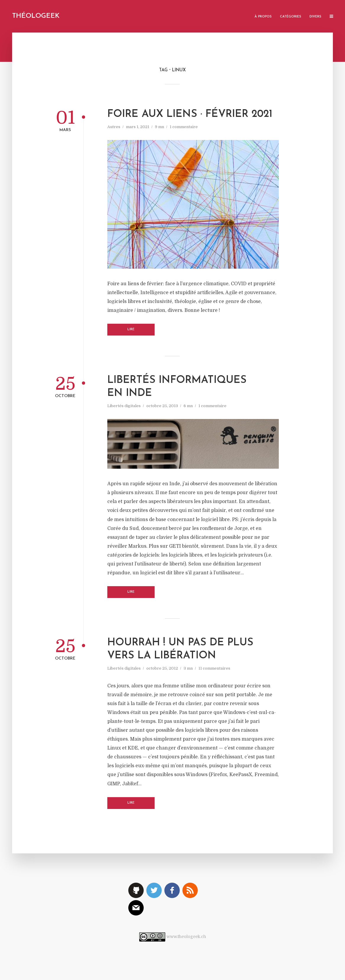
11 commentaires (214, 668)
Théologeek (36, 16)
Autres (114, 127)
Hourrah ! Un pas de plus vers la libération (180, 649)
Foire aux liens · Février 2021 (190, 114)
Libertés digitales (124, 406)
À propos (263, 17)
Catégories (291, 17)
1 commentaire (184, 127)
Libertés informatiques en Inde (177, 387)
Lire (131, 329)
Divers (315, 17)
